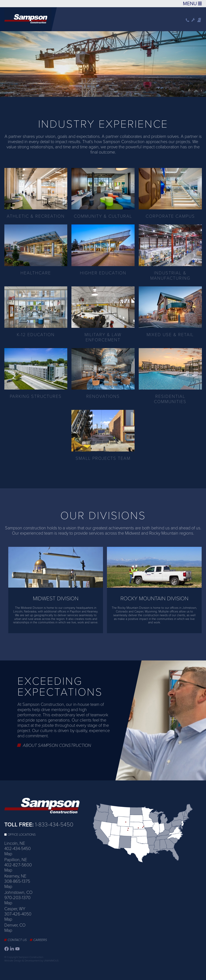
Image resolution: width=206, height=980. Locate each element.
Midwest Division (56, 599)
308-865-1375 (17, 881)
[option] (103, 63)
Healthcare (36, 273)
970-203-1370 (17, 898)
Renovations (103, 397)
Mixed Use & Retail (170, 335)
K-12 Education (36, 335)
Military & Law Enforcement (103, 337)
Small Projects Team (103, 458)
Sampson (199, 20)
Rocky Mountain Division (154, 599)
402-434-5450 (18, 849)
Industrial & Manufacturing (170, 276)
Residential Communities (170, 399)
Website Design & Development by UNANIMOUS (31, 961)
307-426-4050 (18, 914)
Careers (40, 940)
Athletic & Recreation (36, 216)
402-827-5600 (18, 865)
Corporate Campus (170, 216)
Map (8, 854)
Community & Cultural (103, 216)
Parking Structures (36, 397)
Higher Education (103, 273)
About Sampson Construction (57, 746)
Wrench (193, 20)
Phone (187, 20)
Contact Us (17, 940)
